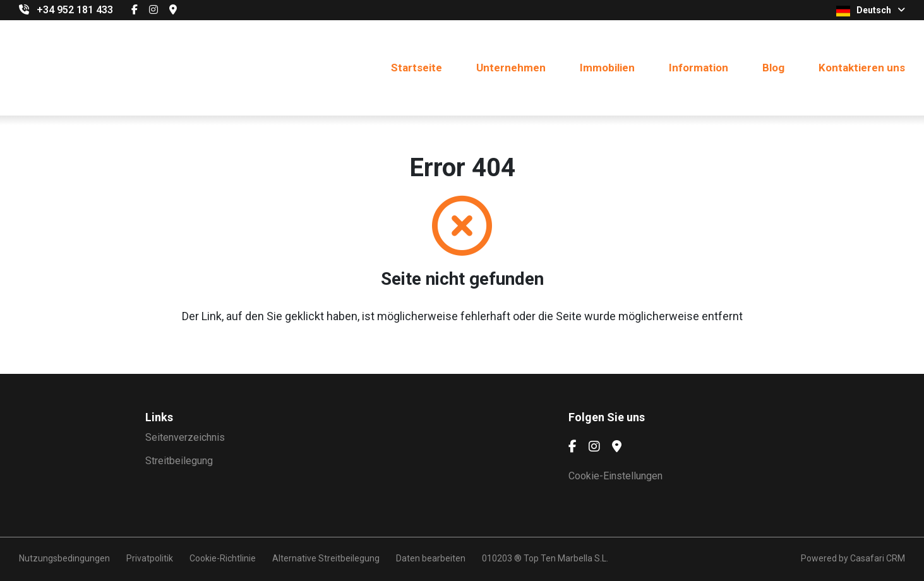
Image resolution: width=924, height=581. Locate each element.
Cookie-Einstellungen (615, 476)
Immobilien (607, 68)
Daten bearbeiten (431, 558)
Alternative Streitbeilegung (326, 558)
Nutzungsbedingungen (64, 558)
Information (699, 68)
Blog (773, 68)
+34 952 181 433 (75, 10)
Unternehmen (511, 68)
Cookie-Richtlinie (223, 558)
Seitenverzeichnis (185, 437)
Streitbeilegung (179, 461)
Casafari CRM (878, 558)
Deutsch (871, 11)
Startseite (417, 68)
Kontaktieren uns (862, 68)
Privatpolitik (150, 558)
